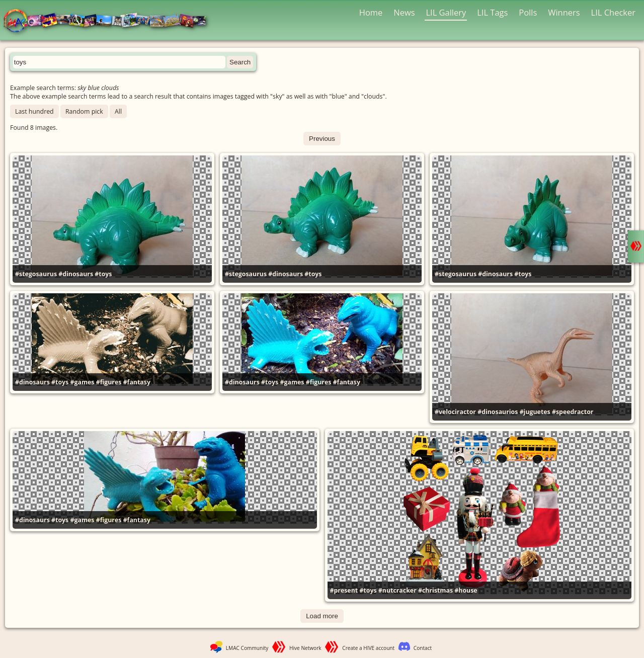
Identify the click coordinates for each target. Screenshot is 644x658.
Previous (322, 139)
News (404, 12)
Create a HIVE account (368, 648)
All (118, 111)
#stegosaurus (36, 274)
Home (371, 12)
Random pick (84, 111)
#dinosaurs (76, 274)
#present (344, 590)
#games (82, 382)
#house (466, 590)
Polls (528, 12)
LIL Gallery (446, 12)
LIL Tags (492, 12)
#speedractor (573, 412)
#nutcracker (397, 590)
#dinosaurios (498, 412)
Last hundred (34, 111)
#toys (103, 274)
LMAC (109, 21)
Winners (564, 12)
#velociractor (455, 412)
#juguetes (535, 412)
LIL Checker (613, 12)
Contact (423, 648)
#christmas (435, 590)
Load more (322, 616)
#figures (109, 382)
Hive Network (305, 648)
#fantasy (137, 382)
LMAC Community (247, 648)
